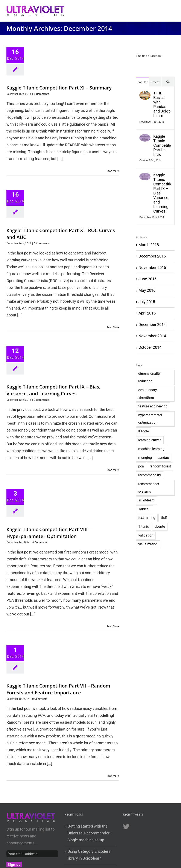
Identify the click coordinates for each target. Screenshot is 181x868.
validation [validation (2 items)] (146, 535)
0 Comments (41, 244)
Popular (142, 82)
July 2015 (147, 302)
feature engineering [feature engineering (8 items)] (153, 406)
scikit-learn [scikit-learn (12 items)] (146, 500)
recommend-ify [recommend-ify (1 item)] (150, 475)
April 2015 (147, 313)
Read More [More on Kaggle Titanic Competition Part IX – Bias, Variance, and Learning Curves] (113, 470)
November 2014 (152, 336)
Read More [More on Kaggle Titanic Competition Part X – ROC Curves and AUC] (113, 327)
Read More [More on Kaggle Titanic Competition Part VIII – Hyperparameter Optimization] (113, 626)
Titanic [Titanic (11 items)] (144, 527)
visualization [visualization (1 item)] (148, 544)
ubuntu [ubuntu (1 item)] (160, 527)
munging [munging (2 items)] (145, 458)
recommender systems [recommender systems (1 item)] (149, 488)
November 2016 (152, 267)
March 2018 (149, 245)
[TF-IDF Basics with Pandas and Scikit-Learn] (145, 94)
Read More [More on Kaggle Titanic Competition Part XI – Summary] (113, 171)
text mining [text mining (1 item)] (147, 518)
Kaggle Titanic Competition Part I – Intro (162, 145)
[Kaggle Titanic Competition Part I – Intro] (145, 137)
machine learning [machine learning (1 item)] (151, 449)
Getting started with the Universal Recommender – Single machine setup (90, 833)
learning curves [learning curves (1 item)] (150, 440)
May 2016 (147, 290)
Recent (155, 82)
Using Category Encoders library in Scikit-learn (89, 855)
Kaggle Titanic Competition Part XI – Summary (59, 88)
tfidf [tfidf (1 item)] (164, 518)
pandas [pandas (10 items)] (163, 458)
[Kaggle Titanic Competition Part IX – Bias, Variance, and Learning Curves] (145, 176)
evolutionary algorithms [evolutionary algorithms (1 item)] (148, 394)
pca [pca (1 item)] (141, 466)
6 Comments (41, 94)
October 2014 (150, 347)
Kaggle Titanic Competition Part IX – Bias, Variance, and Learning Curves (162, 193)
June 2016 (148, 279)
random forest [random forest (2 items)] (160, 466)
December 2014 (152, 325)
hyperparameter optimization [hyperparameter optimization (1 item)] (150, 419)
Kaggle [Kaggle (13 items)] (144, 431)
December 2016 (152, 256)
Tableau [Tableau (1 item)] (144, 509)
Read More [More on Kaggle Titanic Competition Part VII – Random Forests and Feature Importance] (113, 776)
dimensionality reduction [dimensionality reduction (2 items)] (149, 377)
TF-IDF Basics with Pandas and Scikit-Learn (162, 104)
